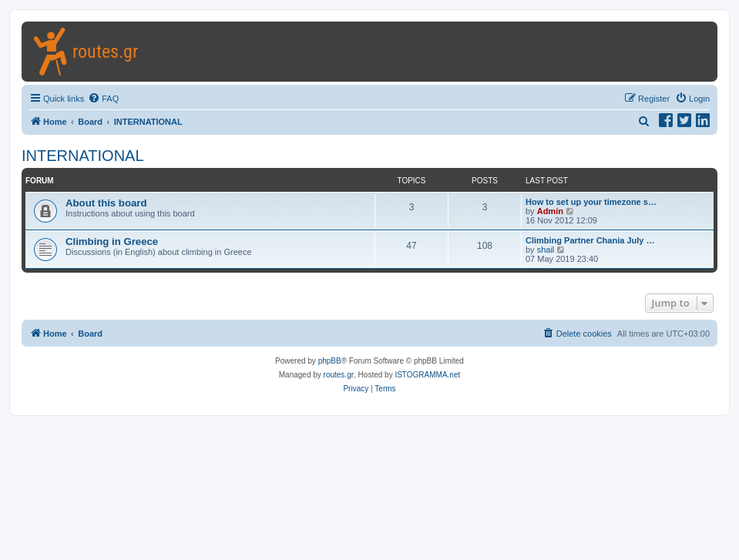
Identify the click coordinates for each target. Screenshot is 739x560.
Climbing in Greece (112, 241)
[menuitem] (103, 99)
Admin (550, 211)
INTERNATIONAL (83, 156)
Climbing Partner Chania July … (590, 240)
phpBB (330, 361)
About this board (106, 203)
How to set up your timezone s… (591, 202)
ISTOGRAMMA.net (427, 375)
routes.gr (339, 375)
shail (546, 250)
